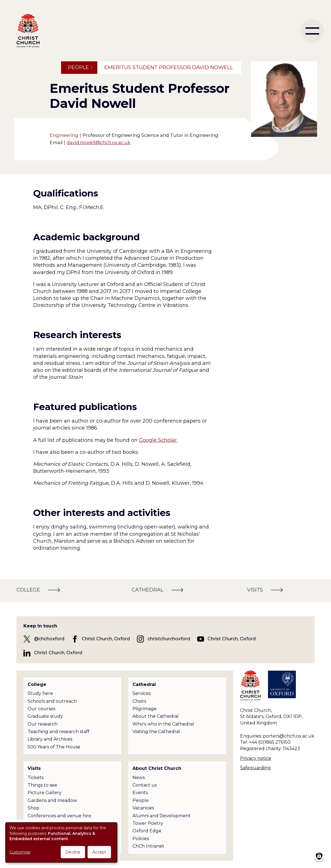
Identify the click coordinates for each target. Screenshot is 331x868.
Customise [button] (20, 852)
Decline (73, 852)
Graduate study (45, 716)
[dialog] (61, 842)
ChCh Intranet (148, 846)
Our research (43, 724)
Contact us (145, 785)
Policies (141, 839)
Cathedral (144, 684)
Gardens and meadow (52, 800)
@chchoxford (49, 639)
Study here (40, 693)
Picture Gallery (45, 793)
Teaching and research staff (59, 732)
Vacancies (143, 808)
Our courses (41, 709)
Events (140, 793)
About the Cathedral (156, 716)
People (78, 67)
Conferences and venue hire (59, 816)
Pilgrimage (145, 709)
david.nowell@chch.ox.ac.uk (99, 142)
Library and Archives (50, 739)
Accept (99, 852)
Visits (34, 768)
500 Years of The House (54, 747)
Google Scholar (158, 440)
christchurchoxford (169, 639)
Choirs (139, 701)
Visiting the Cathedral (156, 732)
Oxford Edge (147, 831)
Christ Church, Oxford (106, 639)
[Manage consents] (319, 856)
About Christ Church (157, 768)
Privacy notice (256, 758)
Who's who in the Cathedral (163, 724)
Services (142, 693)
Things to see (42, 785)
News (139, 778)
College (37, 684)
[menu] (312, 31)
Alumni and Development (162, 816)
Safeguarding (255, 768)
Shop (33, 808)
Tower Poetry (148, 823)
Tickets (36, 778)
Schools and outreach (52, 701)
